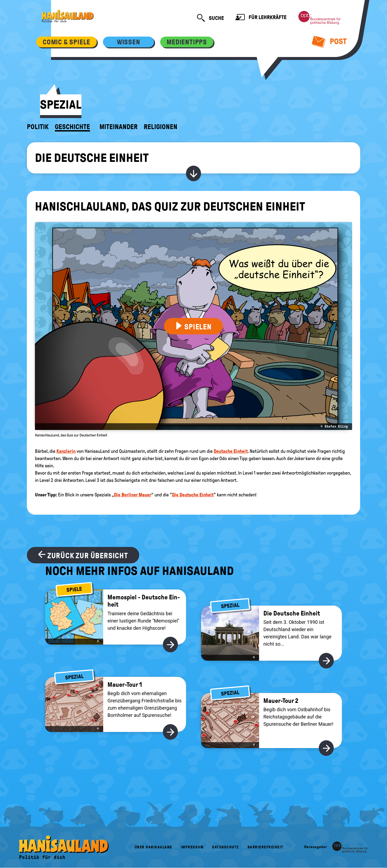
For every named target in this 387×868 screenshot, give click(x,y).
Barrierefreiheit (266, 847)
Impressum (192, 847)
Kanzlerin (66, 451)
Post (329, 41)
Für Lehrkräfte (261, 18)
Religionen (161, 127)
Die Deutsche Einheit (92, 158)
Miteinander (119, 127)
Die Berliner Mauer (133, 495)
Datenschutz (225, 847)
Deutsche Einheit (231, 451)
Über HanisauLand (153, 847)
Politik (38, 127)
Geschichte (72, 127)
